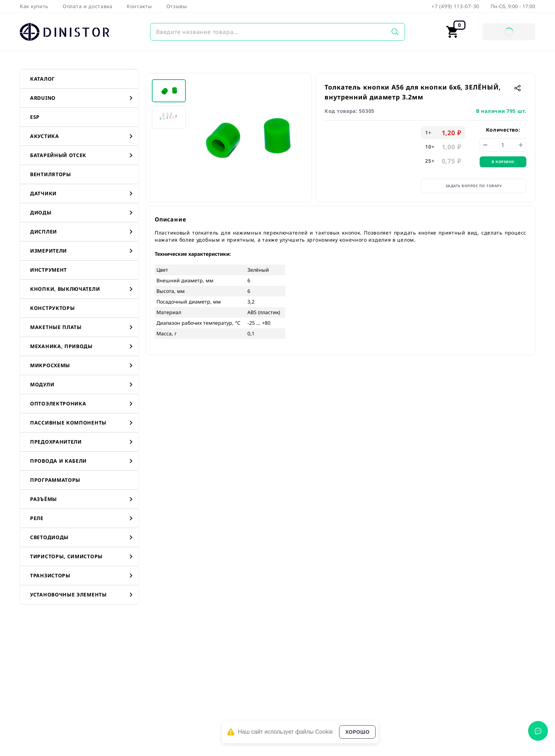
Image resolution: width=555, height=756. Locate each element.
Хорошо (357, 732)
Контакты (139, 6)
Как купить (34, 6)
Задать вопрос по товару (474, 186)
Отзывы (177, 6)
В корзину (503, 162)
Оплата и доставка (88, 6)
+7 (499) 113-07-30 (455, 6)
